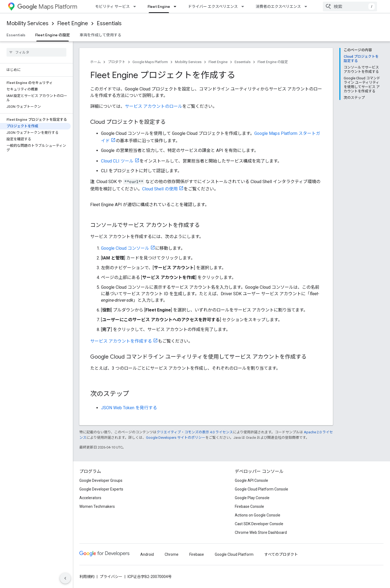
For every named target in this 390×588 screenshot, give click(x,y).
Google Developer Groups (101, 480)
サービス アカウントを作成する (121, 341)
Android (147, 554)
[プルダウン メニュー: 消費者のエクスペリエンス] (307, 7)
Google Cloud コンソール (125, 248)
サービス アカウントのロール (154, 106)
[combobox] (350, 7)
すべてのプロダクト (281, 554)
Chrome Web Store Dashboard (261, 532)
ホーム (95, 62)
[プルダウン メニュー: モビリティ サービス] (136, 7)
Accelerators (90, 498)
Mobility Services (27, 23)
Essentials (109, 23)
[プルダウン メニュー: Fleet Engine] (177, 7)
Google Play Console (252, 498)
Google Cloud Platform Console (261, 489)
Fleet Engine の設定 (273, 62)
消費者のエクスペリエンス (278, 7)
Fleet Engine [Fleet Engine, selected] (159, 7)
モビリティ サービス (112, 7)
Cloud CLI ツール (117, 161)
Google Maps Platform (150, 62)
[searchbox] (36, 52)
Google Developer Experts (101, 489)
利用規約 (87, 577)
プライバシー (111, 577)
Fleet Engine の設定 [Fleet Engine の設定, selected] (53, 35)
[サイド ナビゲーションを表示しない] (65, 578)
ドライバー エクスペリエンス (213, 7)
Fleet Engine (73, 23)
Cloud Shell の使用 (160, 189)
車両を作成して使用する (100, 35)
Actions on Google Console (258, 515)
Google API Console (251, 480)
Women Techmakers (97, 506)
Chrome (172, 554)
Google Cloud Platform (234, 554)
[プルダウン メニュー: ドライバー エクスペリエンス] (244, 7)
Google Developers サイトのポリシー (176, 438)
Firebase (197, 554)
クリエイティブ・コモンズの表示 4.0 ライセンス (195, 432)
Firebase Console (249, 506)
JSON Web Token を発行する (129, 408)
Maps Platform (47, 7)
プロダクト (117, 62)
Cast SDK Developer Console (259, 524)
